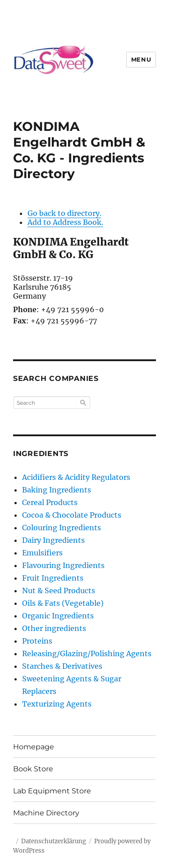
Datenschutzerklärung (54, 841)
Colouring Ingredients (62, 528)
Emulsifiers (42, 553)
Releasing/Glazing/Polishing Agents (87, 653)
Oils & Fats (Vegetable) (63, 603)
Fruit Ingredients (53, 578)
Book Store (33, 769)
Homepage (34, 747)
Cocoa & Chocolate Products (72, 515)
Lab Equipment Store (52, 791)
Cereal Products (50, 502)
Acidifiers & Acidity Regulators (76, 477)
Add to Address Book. (65, 222)
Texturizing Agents (57, 704)
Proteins (37, 641)
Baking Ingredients (57, 490)
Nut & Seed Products (59, 591)
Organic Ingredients (58, 616)
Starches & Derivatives (62, 666)
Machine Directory (46, 813)
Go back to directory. (64, 213)
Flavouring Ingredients (63, 565)
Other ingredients (54, 628)
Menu (141, 59)
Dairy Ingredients (53, 540)
